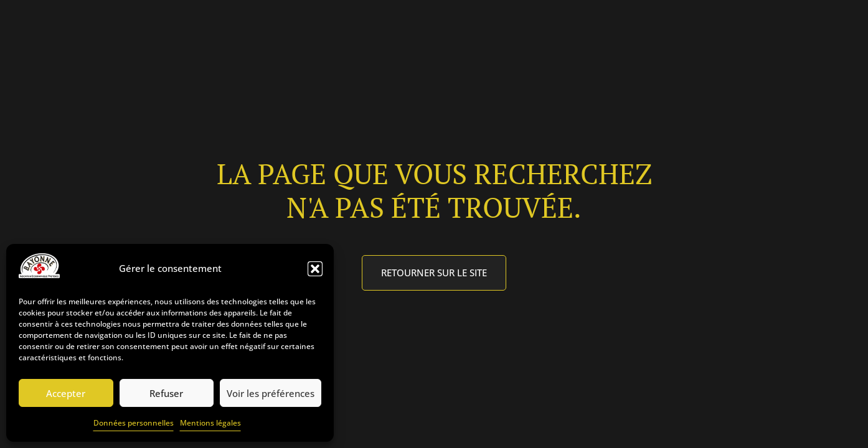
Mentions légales (210, 423)
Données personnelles (134, 423)
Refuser (166, 393)
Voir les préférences (271, 393)
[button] (315, 269)
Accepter (66, 393)
